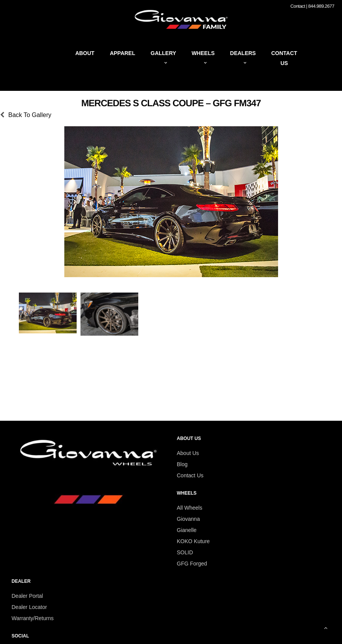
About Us (188, 453)
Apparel (122, 53)
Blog (182, 464)
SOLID (185, 552)
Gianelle (187, 530)
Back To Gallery (30, 115)
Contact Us (190, 475)
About (85, 53)
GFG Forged (192, 564)
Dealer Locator (29, 607)
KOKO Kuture (193, 541)
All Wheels (189, 508)
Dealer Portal (27, 596)
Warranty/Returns (33, 618)
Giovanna (188, 519)
